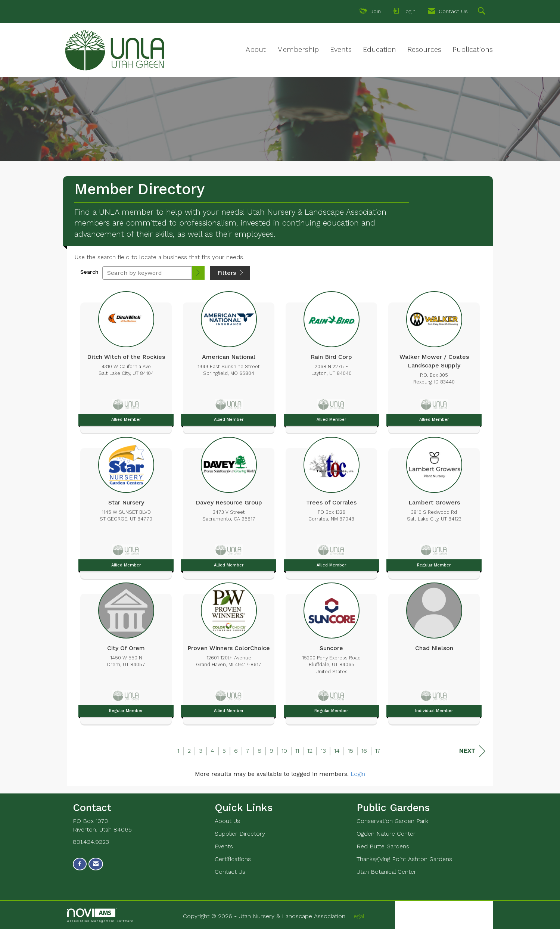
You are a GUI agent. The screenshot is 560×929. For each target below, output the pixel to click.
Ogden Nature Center (386, 834)
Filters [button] (230, 273)
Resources (424, 50)
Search (89, 272)
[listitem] (126, 360)
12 (310, 751)
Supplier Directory (240, 834)
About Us (227, 821)
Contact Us (230, 872)
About (256, 50)
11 (297, 751)
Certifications (233, 859)
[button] (198, 273)
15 (351, 751)
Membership (298, 50)
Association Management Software (100, 915)
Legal (357, 916)
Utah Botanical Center (386, 872)
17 (378, 751)
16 (364, 751)
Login (358, 774)
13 (323, 751)
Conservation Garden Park (392, 821)
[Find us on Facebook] (80, 864)
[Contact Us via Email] (96, 864)
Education (379, 50)
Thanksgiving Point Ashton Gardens (404, 859)
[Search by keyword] (147, 273)
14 (337, 751)
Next (472, 751)
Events (341, 50)
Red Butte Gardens (383, 846)
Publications (473, 50)
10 (284, 751)
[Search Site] (483, 12)
